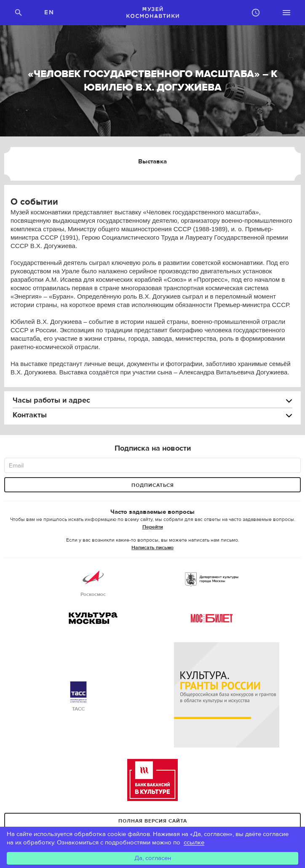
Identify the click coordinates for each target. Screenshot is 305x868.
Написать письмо (152, 548)
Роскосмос (93, 582)
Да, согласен (153, 858)
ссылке (194, 843)
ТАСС (78, 697)
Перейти (153, 527)
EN (49, 12)
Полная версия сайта (153, 821)
